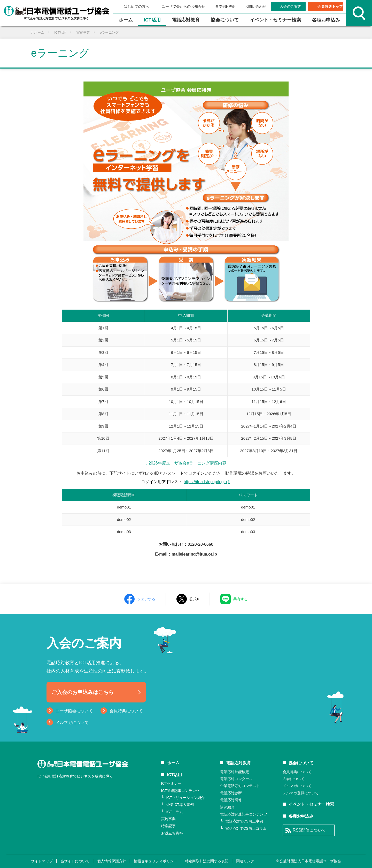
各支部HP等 (225, 6)
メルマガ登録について (301, 793)
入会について (293, 779)
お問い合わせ (255, 6)
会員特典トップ (330, 6)
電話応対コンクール (236, 779)
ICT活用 (175, 775)
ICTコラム (175, 812)
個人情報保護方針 (112, 861)
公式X (194, 599)
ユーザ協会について (74, 711)
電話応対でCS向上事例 (244, 821)
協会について (225, 20)
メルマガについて (72, 723)
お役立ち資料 (172, 833)
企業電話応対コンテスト (240, 786)
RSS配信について (309, 830)
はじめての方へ (136, 6)
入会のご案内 (291, 6)
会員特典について (126, 711)
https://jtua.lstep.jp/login (205, 482)
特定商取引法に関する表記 (207, 861)
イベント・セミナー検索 (275, 20)
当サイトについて (75, 861)
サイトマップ (42, 861)
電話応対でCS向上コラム (246, 828)
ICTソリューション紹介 (186, 798)
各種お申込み (326, 20)
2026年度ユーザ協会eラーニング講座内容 (187, 463)
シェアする (146, 599)
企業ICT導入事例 (180, 805)
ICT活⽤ (152, 20)
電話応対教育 (186, 20)
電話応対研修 (231, 800)
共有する (241, 599)
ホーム (126, 20)
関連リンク (245, 861)
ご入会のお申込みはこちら (83, 692)
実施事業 (168, 819)
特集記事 (168, 826)
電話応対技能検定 (235, 772)
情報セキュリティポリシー (156, 861)
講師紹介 (227, 807)
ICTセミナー (171, 783)
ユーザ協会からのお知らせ (183, 6)
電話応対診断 (231, 793)
